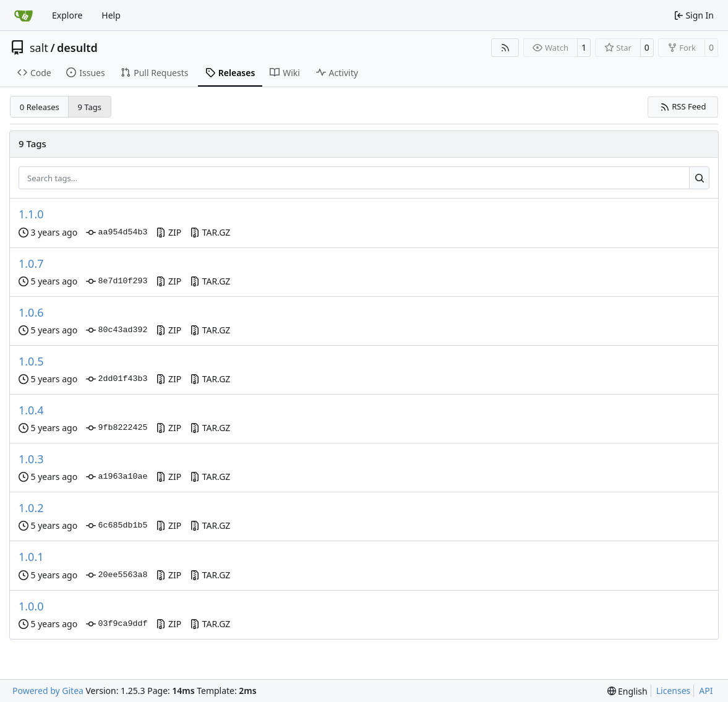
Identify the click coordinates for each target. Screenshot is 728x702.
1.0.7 (31, 263)
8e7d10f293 (117, 281)
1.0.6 (31, 312)
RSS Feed (683, 106)
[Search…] (699, 178)
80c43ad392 (117, 330)
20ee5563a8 (117, 575)
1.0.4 (31, 410)
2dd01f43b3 (117, 379)
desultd (77, 48)
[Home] (24, 15)
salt (39, 48)
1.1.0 (31, 214)
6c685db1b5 (117, 526)
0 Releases (40, 107)
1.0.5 (31, 361)
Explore (67, 15)
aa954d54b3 (117, 233)
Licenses (674, 691)
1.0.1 (31, 557)
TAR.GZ (210, 232)
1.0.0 (31, 606)
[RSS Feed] (505, 48)
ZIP (169, 232)
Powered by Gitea (48, 691)
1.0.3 (31, 459)
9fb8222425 (117, 428)
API (706, 691)
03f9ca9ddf (117, 624)
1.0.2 (31, 508)
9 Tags (90, 107)
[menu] (627, 691)
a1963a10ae (117, 477)
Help (111, 15)
